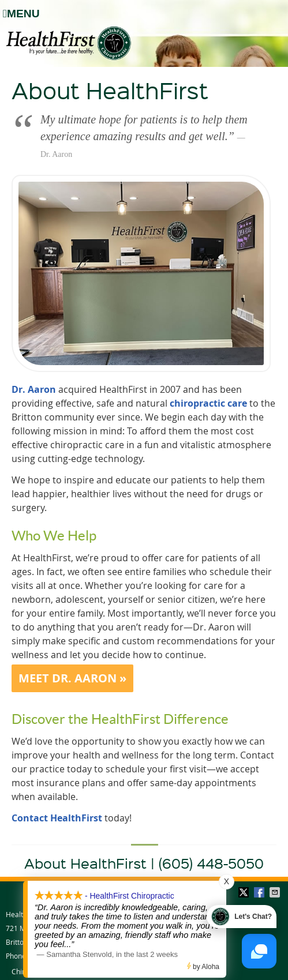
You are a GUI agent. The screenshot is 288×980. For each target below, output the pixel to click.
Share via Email (276, 892)
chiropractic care (208, 403)
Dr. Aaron (34, 389)
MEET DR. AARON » (72, 678)
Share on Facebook (260, 892)
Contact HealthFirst (57, 818)
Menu (21, 14)
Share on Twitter (245, 892)
